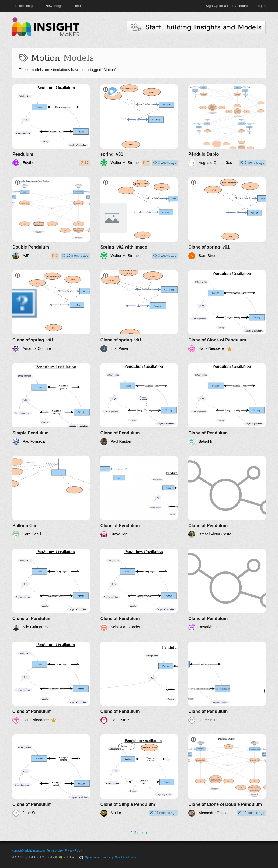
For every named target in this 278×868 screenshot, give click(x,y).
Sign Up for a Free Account (227, 6)
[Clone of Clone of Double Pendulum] (227, 775)
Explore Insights (25, 6)
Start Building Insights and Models (196, 27)
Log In (261, 6)
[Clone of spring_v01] (227, 218)
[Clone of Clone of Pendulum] (227, 311)
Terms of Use (55, 851)
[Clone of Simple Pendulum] (139, 775)
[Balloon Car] (51, 497)
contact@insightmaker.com (29, 851)
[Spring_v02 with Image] (139, 218)
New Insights (55, 6)
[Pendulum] (51, 125)
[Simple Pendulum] (51, 404)
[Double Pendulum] (51, 218)
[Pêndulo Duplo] (227, 125)
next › (142, 833)
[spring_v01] (139, 125)
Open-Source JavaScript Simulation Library (111, 857)
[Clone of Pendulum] (139, 404)
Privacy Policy (73, 851)
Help (77, 6)
